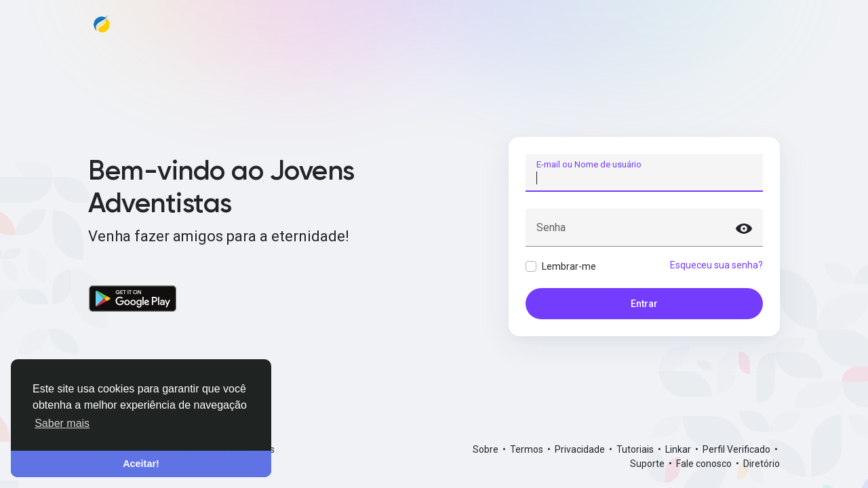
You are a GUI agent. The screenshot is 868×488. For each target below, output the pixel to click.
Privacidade (581, 449)
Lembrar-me (569, 266)
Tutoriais (636, 449)
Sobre (487, 449)
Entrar (644, 304)
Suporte (648, 464)
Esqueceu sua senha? (716, 265)
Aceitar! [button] (141, 464)
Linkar (679, 449)
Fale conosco (705, 464)
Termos (528, 449)
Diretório (762, 464)
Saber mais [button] (62, 423)
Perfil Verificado (737, 449)
